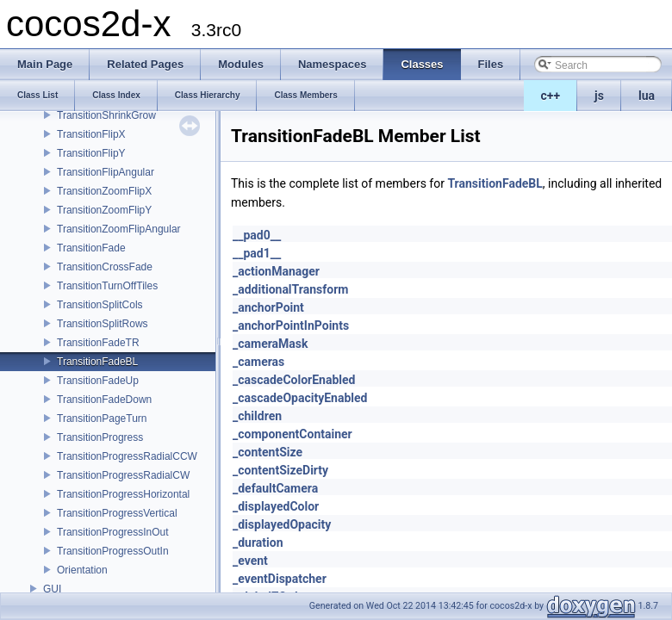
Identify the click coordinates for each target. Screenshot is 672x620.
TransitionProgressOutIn (113, 551)
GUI (52, 589)
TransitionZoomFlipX (104, 191)
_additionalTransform (290, 289)
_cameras (258, 362)
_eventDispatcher (280, 579)
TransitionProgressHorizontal (123, 494)
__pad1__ (257, 253)
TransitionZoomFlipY (104, 210)
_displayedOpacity (282, 524)
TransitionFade (91, 248)
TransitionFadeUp (98, 381)
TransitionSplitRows (103, 324)
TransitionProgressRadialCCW (127, 456)
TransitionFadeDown (104, 400)
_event (250, 561)
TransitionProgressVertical (117, 513)
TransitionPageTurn (102, 418)
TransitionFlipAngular (106, 172)
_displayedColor (276, 506)
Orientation (82, 570)
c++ (551, 96)
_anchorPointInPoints (291, 325)
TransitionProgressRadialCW (123, 475)
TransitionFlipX (91, 134)
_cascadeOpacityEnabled (300, 398)
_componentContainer (292, 434)
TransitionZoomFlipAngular (119, 229)
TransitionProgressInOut (113, 532)
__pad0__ (257, 235)
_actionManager (276, 271)
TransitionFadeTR (98, 343)
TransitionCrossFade (105, 267)
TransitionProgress (100, 437)
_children (257, 416)
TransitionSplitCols (100, 305)
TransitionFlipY (91, 153)
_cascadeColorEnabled (294, 380)
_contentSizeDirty (280, 470)
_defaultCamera (275, 488)
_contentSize (268, 452)
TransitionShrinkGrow (106, 115)
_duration (258, 542)
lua (647, 96)
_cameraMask (271, 344)
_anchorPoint (268, 307)
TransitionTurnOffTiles (107, 286)
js (599, 96)
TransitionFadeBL (97, 362)
